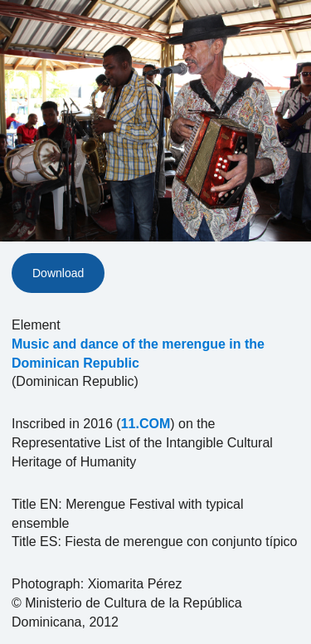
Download (58, 273)
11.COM (146, 424)
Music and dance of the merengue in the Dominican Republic (138, 354)
